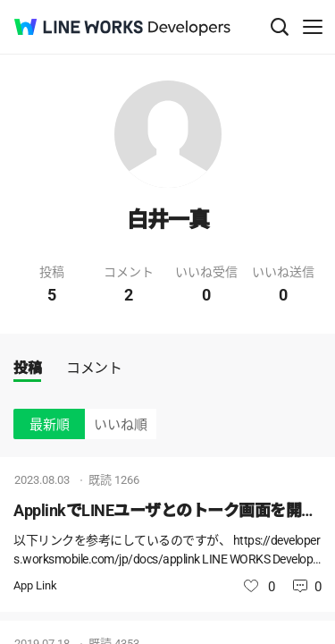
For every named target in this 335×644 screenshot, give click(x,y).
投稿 (27, 368)
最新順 (50, 425)
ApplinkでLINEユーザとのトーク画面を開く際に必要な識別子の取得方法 (167, 510)
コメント (94, 368)
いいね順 (121, 425)
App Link (35, 585)
